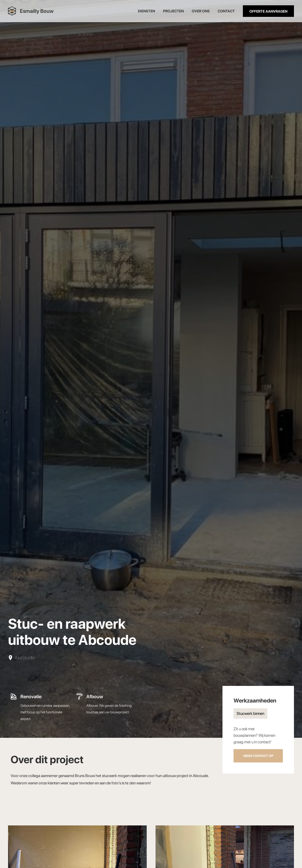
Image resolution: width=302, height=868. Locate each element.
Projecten (173, 11)
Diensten (146, 11)
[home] (31, 11)
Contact (226, 11)
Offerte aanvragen (268, 11)
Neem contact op (258, 756)
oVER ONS (201, 11)
